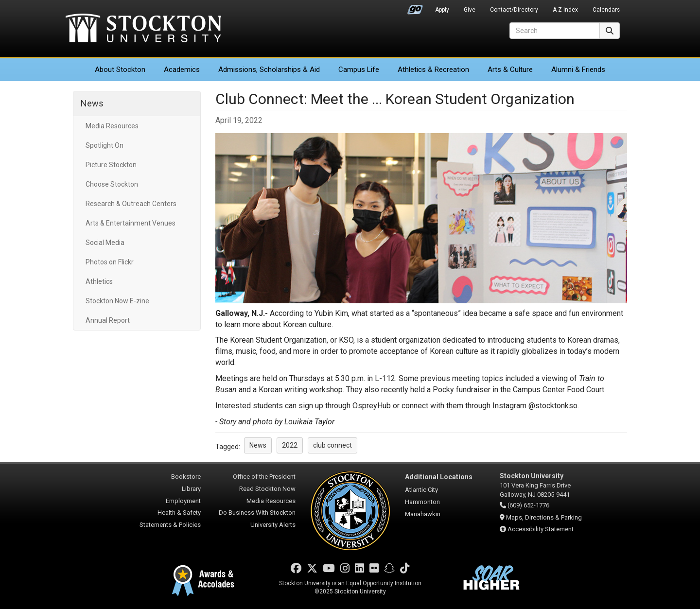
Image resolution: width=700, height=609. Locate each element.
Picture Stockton (111, 165)
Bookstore (186, 477)
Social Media (105, 243)
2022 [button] (290, 445)
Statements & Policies (170, 525)
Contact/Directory (514, 10)
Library (191, 489)
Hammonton (422, 502)
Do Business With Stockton (257, 513)
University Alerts (273, 525)
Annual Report (108, 320)
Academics (182, 70)
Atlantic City (421, 490)
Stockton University (143, 29)
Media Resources (112, 126)
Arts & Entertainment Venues (131, 223)
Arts (510, 70)
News (92, 103)
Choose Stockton (112, 184)
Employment (183, 501)
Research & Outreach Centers (131, 204)
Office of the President (264, 477)
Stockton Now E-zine (117, 301)
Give (470, 10)
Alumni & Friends (578, 70)
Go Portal (415, 7)
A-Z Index (565, 10)
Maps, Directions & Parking (544, 517)
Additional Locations (439, 477)
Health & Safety (179, 513)
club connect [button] (332, 445)
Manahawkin (423, 514)
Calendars (606, 10)
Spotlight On (105, 145)
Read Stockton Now (267, 489)
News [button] (258, 445)
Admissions (269, 70)
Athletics (433, 70)
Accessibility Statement (541, 529)
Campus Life (359, 70)
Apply (442, 10)
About (120, 70)
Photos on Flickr (110, 262)
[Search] (555, 31)
